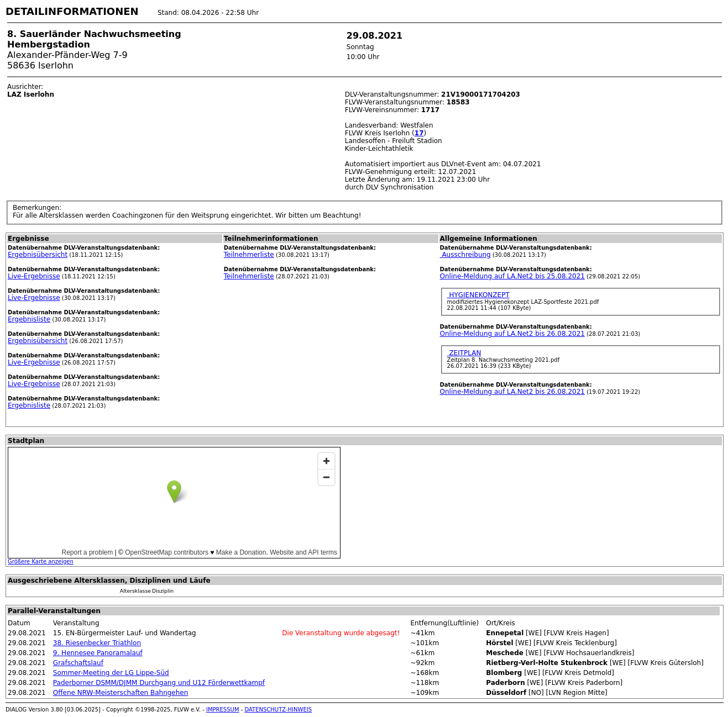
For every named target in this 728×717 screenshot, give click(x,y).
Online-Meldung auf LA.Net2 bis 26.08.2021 (512, 334)
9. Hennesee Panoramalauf (98, 653)
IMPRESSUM (223, 710)
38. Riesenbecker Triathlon (97, 643)
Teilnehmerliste (249, 255)
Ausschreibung (465, 255)
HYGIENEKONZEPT (478, 295)
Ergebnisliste (29, 319)
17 (419, 133)
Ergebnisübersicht (38, 255)
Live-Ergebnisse (34, 276)
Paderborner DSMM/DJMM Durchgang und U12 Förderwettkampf (159, 683)
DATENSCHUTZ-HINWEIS (279, 710)
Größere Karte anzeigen (41, 562)
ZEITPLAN (464, 353)
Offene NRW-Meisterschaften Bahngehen (121, 693)
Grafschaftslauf (78, 663)
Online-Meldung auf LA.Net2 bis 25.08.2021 (512, 276)
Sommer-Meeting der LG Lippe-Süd (111, 673)
